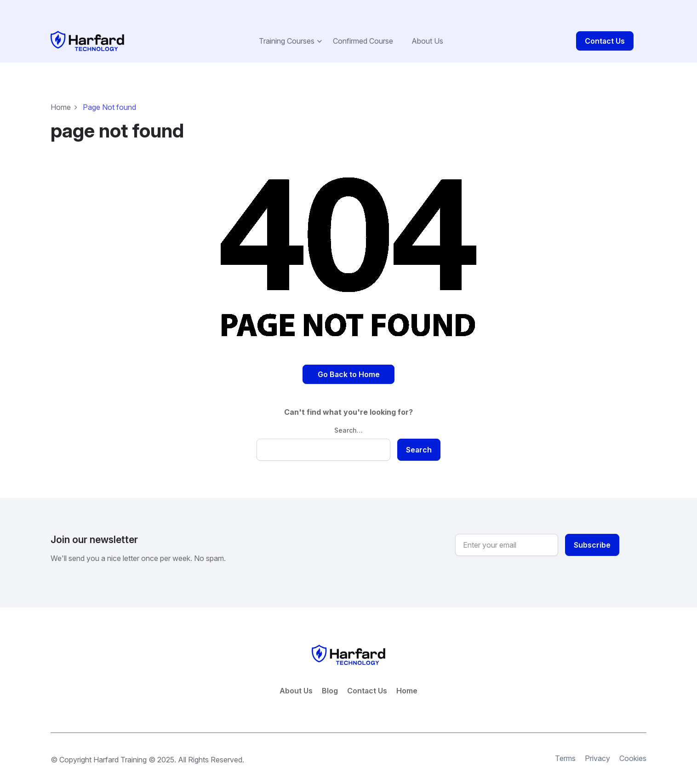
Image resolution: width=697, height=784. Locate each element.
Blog (330, 671)
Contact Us (605, 21)
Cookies (633, 739)
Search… (348, 410)
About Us (427, 21)
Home (61, 87)
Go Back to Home (349, 355)
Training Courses (287, 21)
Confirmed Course (363, 21)
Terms (565, 739)
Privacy (597, 739)
